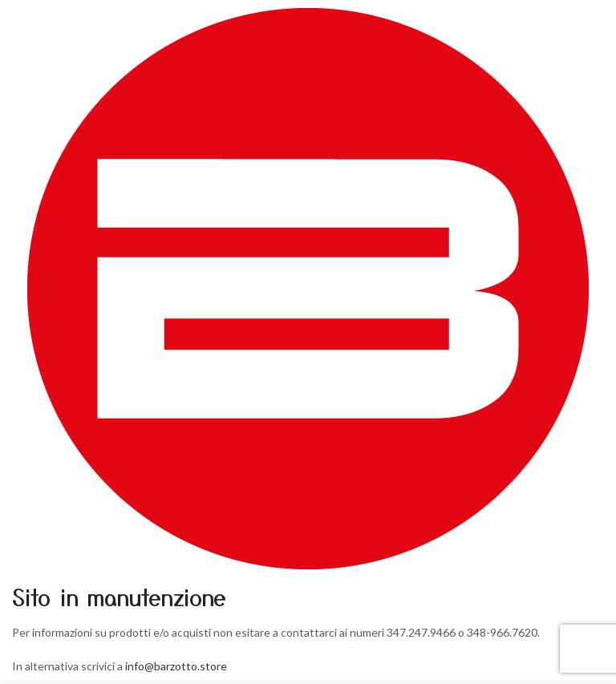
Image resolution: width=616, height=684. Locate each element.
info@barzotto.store (176, 666)
